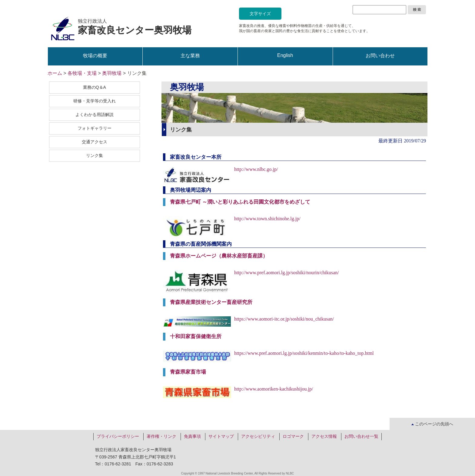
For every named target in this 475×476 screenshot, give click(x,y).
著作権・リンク (161, 436)
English (285, 55)
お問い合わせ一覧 (361, 436)
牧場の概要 (95, 56)
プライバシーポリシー (118, 436)
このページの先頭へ (432, 424)
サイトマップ (221, 436)
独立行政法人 (135, 27)
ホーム (55, 73)
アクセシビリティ (258, 436)
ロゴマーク (293, 436)
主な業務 (190, 56)
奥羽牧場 (112, 73)
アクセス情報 (324, 436)
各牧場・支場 (82, 73)
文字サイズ (260, 14)
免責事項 (192, 436)
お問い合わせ (380, 56)
